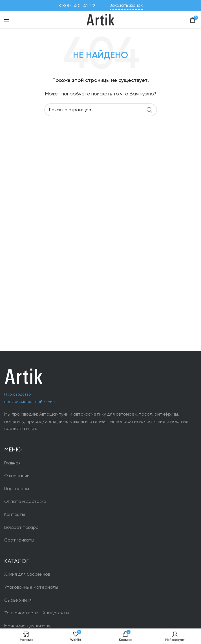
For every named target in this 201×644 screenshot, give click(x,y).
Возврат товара (21, 527)
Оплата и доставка (25, 501)
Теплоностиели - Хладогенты (37, 613)
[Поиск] (101, 110)
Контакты (15, 514)
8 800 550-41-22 (77, 6)
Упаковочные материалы (31, 587)
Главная (12, 463)
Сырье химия (18, 600)
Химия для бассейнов (27, 574)
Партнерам (17, 489)
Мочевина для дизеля (27, 626)
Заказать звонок (126, 5)
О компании (17, 476)
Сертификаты (19, 540)
